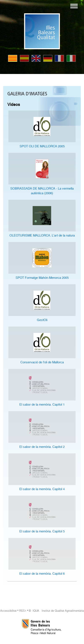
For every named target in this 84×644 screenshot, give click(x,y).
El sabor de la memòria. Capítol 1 (42, 405)
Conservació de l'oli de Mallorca (42, 362)
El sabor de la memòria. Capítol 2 (42, 447)
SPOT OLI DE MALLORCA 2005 (42, 146)
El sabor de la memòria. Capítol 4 (42, 489)
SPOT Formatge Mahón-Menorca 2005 (42, 278)
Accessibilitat (8, 611)
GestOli (42, 320)
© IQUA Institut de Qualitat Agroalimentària (56, 611)
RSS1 (23, 611)
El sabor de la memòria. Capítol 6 (42, 574)
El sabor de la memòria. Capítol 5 (42, 531)
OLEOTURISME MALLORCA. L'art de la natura (42, 235)
